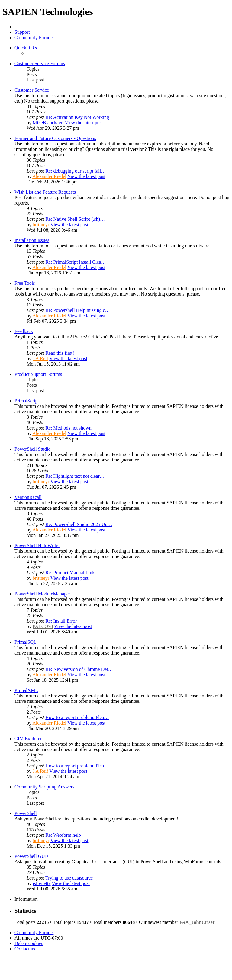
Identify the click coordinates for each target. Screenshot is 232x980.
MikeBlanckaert (48, 123)
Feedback (24, 331)
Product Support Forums (38, 374)
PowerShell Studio (33, 449)
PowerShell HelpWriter (37, 546)
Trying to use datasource (69, 878)
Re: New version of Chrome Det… (79, 669)
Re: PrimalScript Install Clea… (76, 262)
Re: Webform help (63, 835)
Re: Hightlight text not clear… (75, 476)
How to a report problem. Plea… (77, 717)
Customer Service (32, 90)
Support (22, 32)
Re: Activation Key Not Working (77, 117)
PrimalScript (27, 401)
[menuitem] (29, 943)
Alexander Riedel (49, 176)
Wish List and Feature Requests (45, 192)
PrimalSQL (26, 642)
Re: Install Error (61, 621)
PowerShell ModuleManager (42, 594)
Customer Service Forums (40, 63)
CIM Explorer (28, 739)
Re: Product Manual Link (70, 573)
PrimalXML (26, 690)
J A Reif (40, 358)
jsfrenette (42, 883)
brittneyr (41, 225)
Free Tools (25, 283)
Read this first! (60, 353)
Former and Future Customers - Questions (55, 138)
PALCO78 (43, 626)
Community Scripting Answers (44, 787)
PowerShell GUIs (31, 856)
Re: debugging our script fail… (76, 171)
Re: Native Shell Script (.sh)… (75, 219)
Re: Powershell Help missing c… (77, 310)
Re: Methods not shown (68, 428)
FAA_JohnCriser (197, 922)
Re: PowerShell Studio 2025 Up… (79, 524)
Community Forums (34, 38)
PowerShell (26, 813)
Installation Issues (32, 240)
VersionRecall (28, 497)
